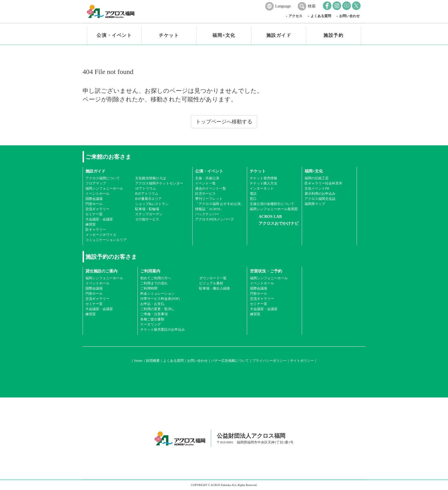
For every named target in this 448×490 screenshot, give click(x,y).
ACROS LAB (270, 217)
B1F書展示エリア (148, 199)
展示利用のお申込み (320, 194)
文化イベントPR (317, 188)
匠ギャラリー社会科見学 (323, 183)
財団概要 (153, 361)
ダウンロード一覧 (213, 278)
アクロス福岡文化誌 (320, 199)
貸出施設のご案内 (101, 271)
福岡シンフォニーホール (104, 188)
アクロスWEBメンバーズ (214, 219)
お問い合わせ (349, 16)
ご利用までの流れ (154, 283)
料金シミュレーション (157, 294)
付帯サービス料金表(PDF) (160, 299)
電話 (253, 194)
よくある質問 (321, 16)
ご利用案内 (150, 271)
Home (138, 361)
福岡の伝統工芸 (317, 178)
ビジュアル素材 (211, 283)
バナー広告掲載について (230, 361)
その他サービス (147, 219)
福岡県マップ (315, 204)
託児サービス (205, 194)
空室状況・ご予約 (266, 271)
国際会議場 (94, 199)
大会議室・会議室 (99, 219)
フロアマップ (96, 183)
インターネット (262, 188)
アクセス (295, 16)
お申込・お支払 (152, 304)
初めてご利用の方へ (156, 278)
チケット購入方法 (263, 183)
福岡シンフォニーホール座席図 (274, 209)
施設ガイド (279, 35)
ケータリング (151, 324)
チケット (169, 35)
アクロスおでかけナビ (279, 223)
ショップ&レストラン (152, 204)
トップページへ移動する (224, 122)
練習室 (91, 224)
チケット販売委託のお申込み (163, 330)
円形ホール (94, 204)
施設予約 (333, 35)
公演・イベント (114, 35)
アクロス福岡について (103, 178)
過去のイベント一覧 (211, 188)
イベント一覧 (205, 183)
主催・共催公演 (207, 178)
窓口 (253, 199)
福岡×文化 (224, 35)
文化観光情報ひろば (151, 178)
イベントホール (97, 194)
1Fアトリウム (146, 188)
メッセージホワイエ (101, 235)
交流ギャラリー (97, 209)
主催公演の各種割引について (272, 204)
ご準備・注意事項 (154, 314)
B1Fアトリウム (147, 194)
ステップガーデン (149, 214)
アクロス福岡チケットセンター (159, 183)
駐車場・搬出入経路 (215, 288)
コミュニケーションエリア (106, 240)
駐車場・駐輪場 (147, 209)
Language (283, 6)
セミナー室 (94, 214)
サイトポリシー (302, 361)
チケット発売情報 (263, 178)
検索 (312, 6)
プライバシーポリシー (269, 361)
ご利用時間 (149, 288)
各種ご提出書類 (152, 319)
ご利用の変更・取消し (157, 309)
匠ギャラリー (96, 230)
